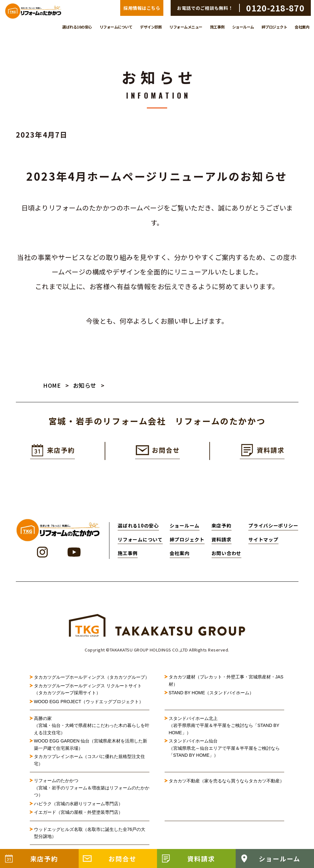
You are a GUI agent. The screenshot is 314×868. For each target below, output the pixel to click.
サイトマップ (263, 540)
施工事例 (217, 27)
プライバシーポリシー (273, 526)
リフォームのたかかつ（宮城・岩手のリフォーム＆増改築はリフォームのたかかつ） (92, 789)
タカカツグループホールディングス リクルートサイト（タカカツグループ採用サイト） (88, 690)
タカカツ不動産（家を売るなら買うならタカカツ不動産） (226, 782)
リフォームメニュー (186, 27)
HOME (52, 386)
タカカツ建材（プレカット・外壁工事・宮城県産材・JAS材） (226, 681)
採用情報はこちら (142, 8)
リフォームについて (116, 27)
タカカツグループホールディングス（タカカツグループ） (92, 678)
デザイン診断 (151, 27)
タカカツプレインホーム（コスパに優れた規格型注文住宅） (89, 761)
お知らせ (85, 386)
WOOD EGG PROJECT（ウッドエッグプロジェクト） (89, 702)
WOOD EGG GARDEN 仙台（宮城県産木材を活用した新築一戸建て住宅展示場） (91, 745)
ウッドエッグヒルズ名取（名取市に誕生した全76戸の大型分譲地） (90, 833)
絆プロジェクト (275, 27)
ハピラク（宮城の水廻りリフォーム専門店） (78, 804)
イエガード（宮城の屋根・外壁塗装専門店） (78, 813)
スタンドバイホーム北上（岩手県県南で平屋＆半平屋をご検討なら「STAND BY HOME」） (224, 726)
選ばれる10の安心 (77, 27)
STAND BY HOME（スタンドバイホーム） (211, 694)
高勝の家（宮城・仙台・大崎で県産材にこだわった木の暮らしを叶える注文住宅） (92, 726)
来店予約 (222, 526)
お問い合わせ (226, 554)
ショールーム (243, 27)
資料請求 (222, 540)
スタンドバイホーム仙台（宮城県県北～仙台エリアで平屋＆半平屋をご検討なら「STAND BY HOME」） (224, 749)
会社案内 (302, 27)
